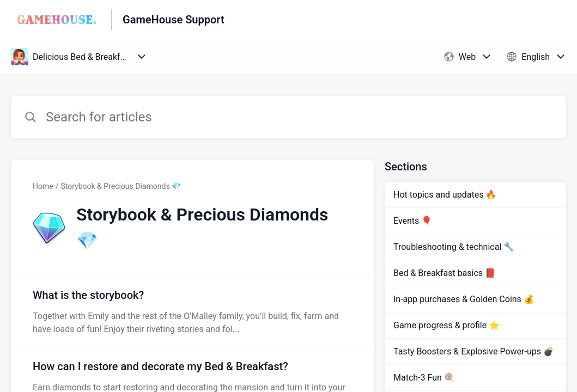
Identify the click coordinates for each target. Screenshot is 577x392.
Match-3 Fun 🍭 (424, 378)
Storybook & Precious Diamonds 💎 (121, 186)
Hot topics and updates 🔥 (445, 195)
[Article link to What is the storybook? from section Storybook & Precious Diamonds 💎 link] (192, 311)
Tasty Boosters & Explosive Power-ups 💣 (474, 351)
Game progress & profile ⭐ (447, 325)
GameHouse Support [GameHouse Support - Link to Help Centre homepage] (174, 20)
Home (43, 186)
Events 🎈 (413, 221)
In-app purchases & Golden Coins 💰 (464, 299)
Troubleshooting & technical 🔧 (454, 247)
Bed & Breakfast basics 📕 (445, 273)
